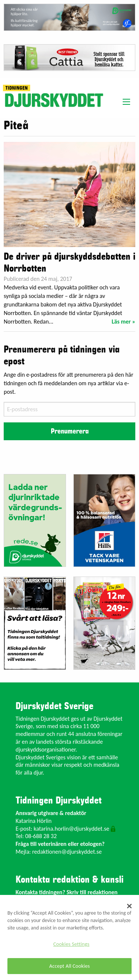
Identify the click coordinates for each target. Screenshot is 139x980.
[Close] (129, 906)
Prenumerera (70, 431)
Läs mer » (123, 322)
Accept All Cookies (70, 966)
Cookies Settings (71, 944)
